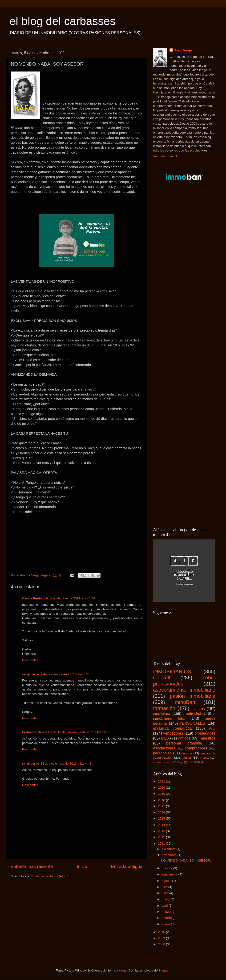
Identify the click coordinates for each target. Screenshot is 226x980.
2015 (162, 818)
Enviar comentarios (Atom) (50, 876)
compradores (196, 748)
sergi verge (31, 674)
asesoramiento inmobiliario (184, 690)
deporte (187, 753)
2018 (162, 800)
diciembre (169, 849)
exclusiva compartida (172, 728)
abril (165, 906)
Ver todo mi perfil (165, 156)
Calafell (161, 678)
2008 (162, 944)
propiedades (205, 733)
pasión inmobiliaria (193, 696)
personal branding (184, 743)
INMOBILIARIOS (172, 671)
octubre (167, 868)
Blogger (164, 970)
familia (186, 758)
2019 (162, 794)
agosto (167, 881)
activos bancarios (163, 762)
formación (164, 708)
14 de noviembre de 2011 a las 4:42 (66, 763)
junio (165, 893)
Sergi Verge (183, 50)
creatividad (192, 713)
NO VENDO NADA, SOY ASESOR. (186, 860)
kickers (122, 970)
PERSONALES (192, 723)
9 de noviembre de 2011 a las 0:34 (70, 598)
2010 (162, 932)
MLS (165, 738)
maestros (208, 738)
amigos (184, 738)
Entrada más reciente (32, 866)
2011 (162, 843)
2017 (162, 806)
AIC (212, 728)
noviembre (170, 855)
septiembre (170, 874)
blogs (180, 762)
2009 (162, 938)
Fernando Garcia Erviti (39, 732)
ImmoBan (184, 702)
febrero (167, 918)
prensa (204, 758)
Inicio (82, 866)
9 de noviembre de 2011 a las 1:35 (65, 674)
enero (166, 924)
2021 (162, 781)
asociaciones (164, 748)
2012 (162, 837)
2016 (162, 812)
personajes (162, 753)
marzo (167, 912)
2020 (162, 788)
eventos (198, 709)
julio (165, 887)
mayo (166, 899)
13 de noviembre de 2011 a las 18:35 (84, 732)
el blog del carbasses (63, 21)
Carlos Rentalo (33, 598)
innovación (162, 713)
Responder (30, 660)
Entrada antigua (127, 866)
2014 (162, 825)
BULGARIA (194, 762)
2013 (162, 831)
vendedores (173, 733)
